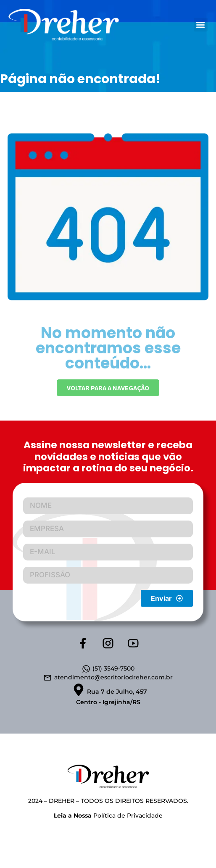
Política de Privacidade (108, 815)
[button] (201, 25)
